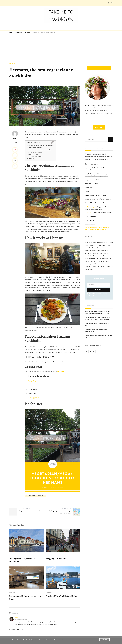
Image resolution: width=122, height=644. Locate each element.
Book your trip (92, 28)
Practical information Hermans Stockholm (40, 150)
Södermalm (41, 496)
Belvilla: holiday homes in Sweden (95, 195)
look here (60, 372)
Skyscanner (88, 168)
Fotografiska (32, 381)
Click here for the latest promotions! (96, 176)
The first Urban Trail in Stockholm (62, 596)
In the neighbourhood (36, 156)
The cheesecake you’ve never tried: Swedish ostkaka (98, 337)
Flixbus (99, 180)
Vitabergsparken (34, 398)
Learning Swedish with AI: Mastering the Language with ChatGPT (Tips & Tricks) (97, 313)
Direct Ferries (102, 174)
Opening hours (34, 154)
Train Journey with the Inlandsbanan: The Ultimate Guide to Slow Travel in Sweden (97, 319)
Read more (99, 127)
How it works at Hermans (35, 148)
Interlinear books (90, 224)
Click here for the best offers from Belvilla (98, 199)
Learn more (60, 640)
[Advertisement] (61, 47)
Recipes (67, 28)
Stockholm (13, 64)
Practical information (35, 28)
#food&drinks (30, 496)
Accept (105, 640)
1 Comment (29, 82)
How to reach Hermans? (36, 152)
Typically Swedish (53, 28)
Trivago (87, 191)
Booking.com (89, 188)
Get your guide (92, 207)
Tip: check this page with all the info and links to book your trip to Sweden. (98, 229)
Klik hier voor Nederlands (99, 68)
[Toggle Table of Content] (52, 143)
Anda (17, 618)
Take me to (18, 28)
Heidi (12, 82)
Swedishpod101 (90, 220)
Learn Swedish (78, 28)
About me (104, 28)
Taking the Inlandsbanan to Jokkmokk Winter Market (96, 331)
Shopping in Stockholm (56, 558)
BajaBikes (90, 212)
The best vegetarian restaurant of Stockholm (40, 145)
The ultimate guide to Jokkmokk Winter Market (97, 325)
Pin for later (31, 159)
